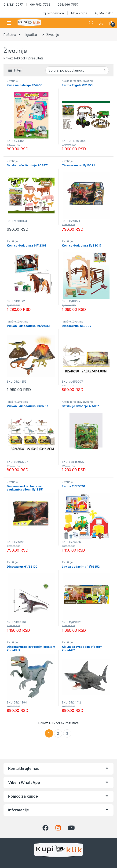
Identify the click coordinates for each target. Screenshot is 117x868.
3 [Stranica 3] (67, 733)
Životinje (12, 81)
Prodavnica (53, 13)
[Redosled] (77, 70)
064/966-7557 (68, 4)
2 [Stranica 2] (58, 733)
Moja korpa (79, 13)
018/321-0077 (13, 4)
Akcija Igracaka (71, 81)
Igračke (31, 35)
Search (91, 23)
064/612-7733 (40, 4)
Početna (10, 35)
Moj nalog (104, 13)
